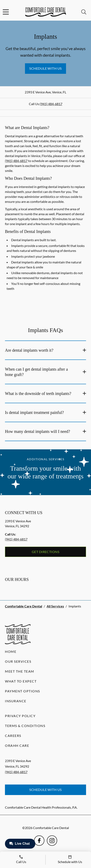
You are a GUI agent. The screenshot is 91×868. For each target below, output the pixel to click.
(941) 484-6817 (51, 104)
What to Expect (21, 681)
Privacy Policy (20, 716)
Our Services (18, 661)
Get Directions (46, 552)
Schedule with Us (45, 68)
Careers (13, 736)
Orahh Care (17, 745)
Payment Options (22, 691)
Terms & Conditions (25, 726)
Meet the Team (20, 671)
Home (11, 651)
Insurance (16, 701)
